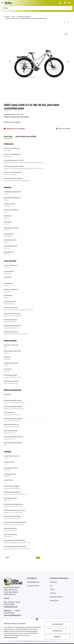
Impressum (53, 593)
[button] (60, 3)
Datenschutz (53, 582)
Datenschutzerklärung (11, 637)
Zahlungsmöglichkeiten (33, 582)
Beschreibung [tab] (8, 137)
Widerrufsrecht (54, 601)
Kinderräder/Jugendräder (20, 117)
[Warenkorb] (67, 3)
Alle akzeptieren (57, 624)
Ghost (38, 558)
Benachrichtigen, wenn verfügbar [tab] (26, 137)
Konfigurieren (57, 631)
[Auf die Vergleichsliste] (66, 34)
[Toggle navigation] (3, 2)
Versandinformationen (33, 586)
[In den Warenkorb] (5, 28)
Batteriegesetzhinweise (57, 597)
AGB (51, 586)
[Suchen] (35, 8)
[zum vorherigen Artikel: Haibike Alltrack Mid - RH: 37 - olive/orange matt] (64, 22)
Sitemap (52, 589)
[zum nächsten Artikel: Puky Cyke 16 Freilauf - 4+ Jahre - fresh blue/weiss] (68, 22)
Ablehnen (57, 637)
